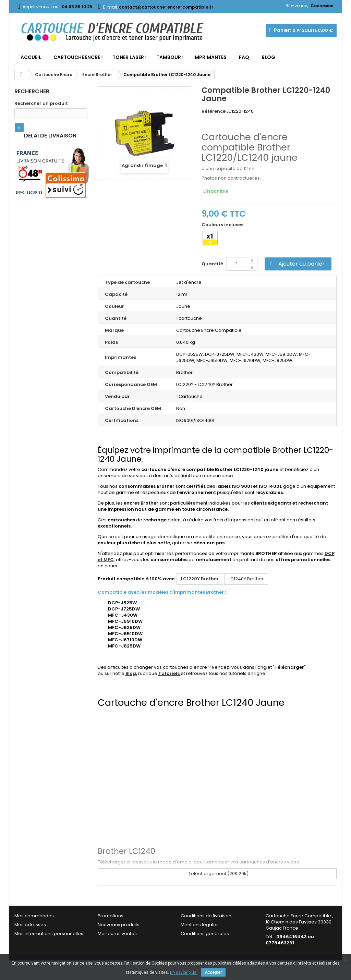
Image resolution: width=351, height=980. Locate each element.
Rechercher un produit (41, 104)
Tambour (169, 57)
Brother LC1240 (126, 851)
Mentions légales (200, 925)
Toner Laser (128, 57)
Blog (268, 57)
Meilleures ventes (117, 934)
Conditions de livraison (206, 916)
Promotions (111, 916)
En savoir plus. (184, 972)
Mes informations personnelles (49, 934)
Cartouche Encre (77, 57)
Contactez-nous (116, 942)
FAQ (244, 57)
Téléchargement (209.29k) (217, 874)
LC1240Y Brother (246, 579)
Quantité (212, 264)
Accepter (213, 972)
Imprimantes (210, 57)
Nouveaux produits (119, 925)
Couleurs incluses (223, 225)
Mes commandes (34, 916)
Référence (214, 111)
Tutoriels (170, 673)
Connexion (322, 6)
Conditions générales (205, 934)
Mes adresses (30, 925)
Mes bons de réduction (40, 942)
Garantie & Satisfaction (206, 942)
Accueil (31, 57)
